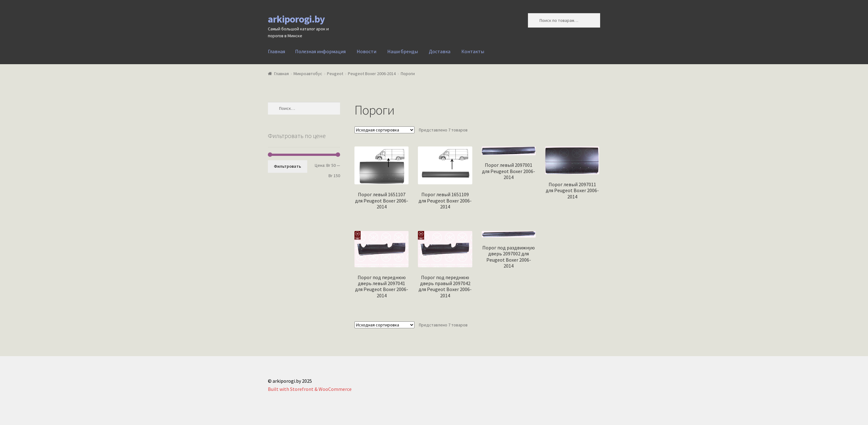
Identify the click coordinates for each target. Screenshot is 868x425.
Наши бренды (403, 51)
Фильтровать (287, 166)
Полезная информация (320, 51)
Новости (366, 51)
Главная (276, 51)
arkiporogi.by (296, 19)
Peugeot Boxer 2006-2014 (372, 74)
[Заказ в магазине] (384, 130)
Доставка (440, 51)
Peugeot (335, 74)
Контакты (473, 51)
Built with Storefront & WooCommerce (310, 389)
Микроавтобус (308, 74)
